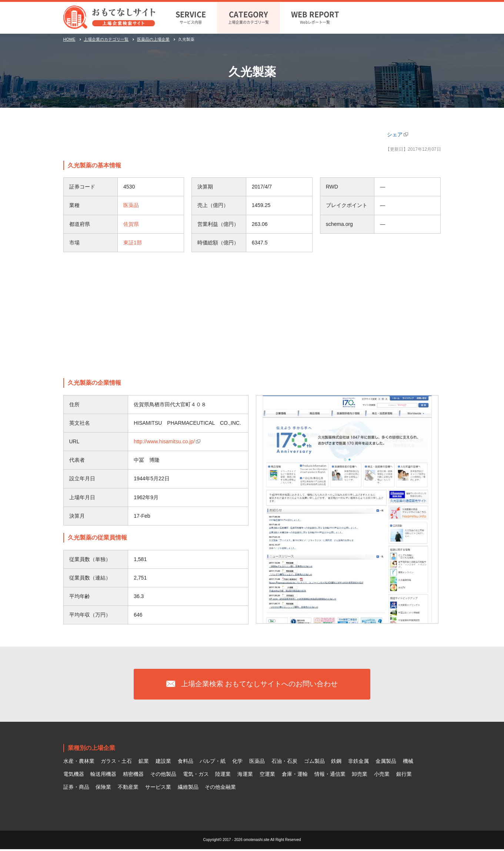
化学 (237, 763)
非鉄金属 (358, 763)
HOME (69, 39)
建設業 (163, 763)
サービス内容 (191, 17)
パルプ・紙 (213, 763)
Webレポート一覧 (315, 17)
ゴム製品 (314, 763)
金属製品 (386, 763)
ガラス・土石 (116, 763)
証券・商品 (76, 789)
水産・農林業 (79, 763)
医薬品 (131, 205)
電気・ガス (196, 776)
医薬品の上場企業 (153, 39)
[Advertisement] (252, 315)
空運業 (267, 776)
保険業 (103, 789)
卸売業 (360, 776)
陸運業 (223, 776)
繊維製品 (188, 789)
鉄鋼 (336, 763)
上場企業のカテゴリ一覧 (248, 17)
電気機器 (74, 776)
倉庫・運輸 (295, 776)
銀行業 (404, 776)
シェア (395, 134)
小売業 (382, 776)
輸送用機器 (103, 776)
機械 (408, 763)
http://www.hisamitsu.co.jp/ (164, 441)
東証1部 (133, 243)
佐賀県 (131, 224)
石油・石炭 (284, 763)
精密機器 (133, 776)
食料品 (186, 763)
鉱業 (144, 763)
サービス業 (158, 789)
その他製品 (163, 776)
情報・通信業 (330, 776)
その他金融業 (220, 789)
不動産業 (128, 789)
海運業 (245, 776)
